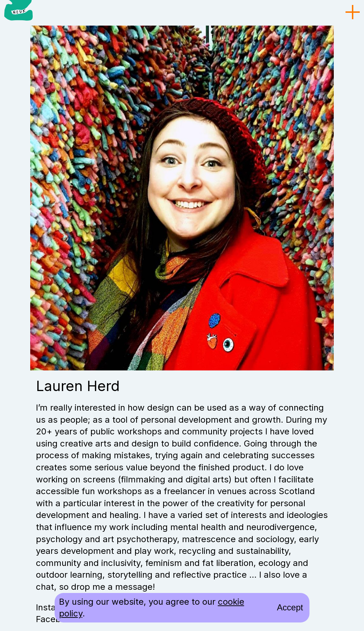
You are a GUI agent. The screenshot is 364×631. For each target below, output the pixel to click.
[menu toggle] (353, 12)
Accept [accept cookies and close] (290, 607)
